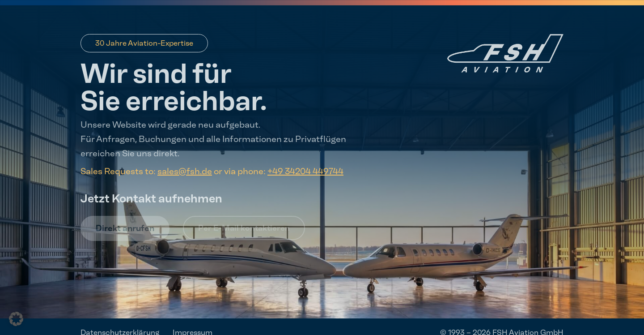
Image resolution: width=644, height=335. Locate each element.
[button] (16, 319)
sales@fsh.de (185, 171)
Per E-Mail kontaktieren (244, 228)
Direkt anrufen (125, 228)
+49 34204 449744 (305, 171)
